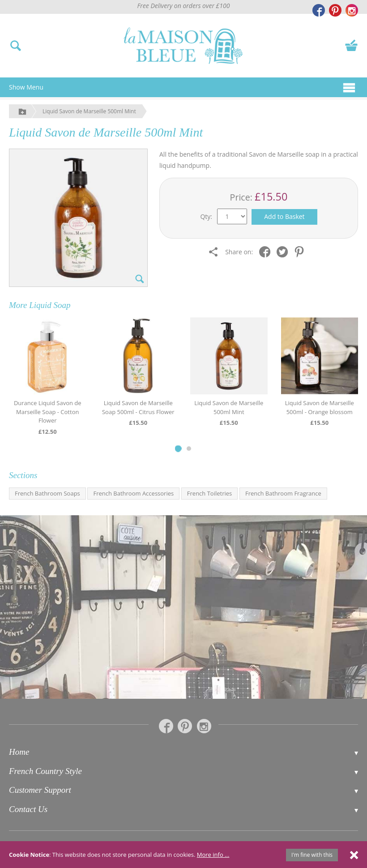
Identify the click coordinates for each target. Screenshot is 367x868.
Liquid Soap (50, 305)
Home (19, 752)
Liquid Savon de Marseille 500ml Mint (89, 111)
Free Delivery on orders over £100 (184, 6)
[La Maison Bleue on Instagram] (352, 10)
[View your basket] (351, 45)
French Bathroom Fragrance (283, 493)
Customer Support (40, 790)
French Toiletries (209, 493)
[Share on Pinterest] (301, 251)
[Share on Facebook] (267, 251)
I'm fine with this (312, 855)
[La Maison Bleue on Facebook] (319, 10)
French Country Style (45, 771)
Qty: (206, 216)
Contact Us (28, 809)
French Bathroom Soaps (47, 493)
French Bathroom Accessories (133, 493)
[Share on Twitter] (284, 251)
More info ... (213, 855)
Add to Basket (284, 216)
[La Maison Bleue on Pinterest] (335, 10)
